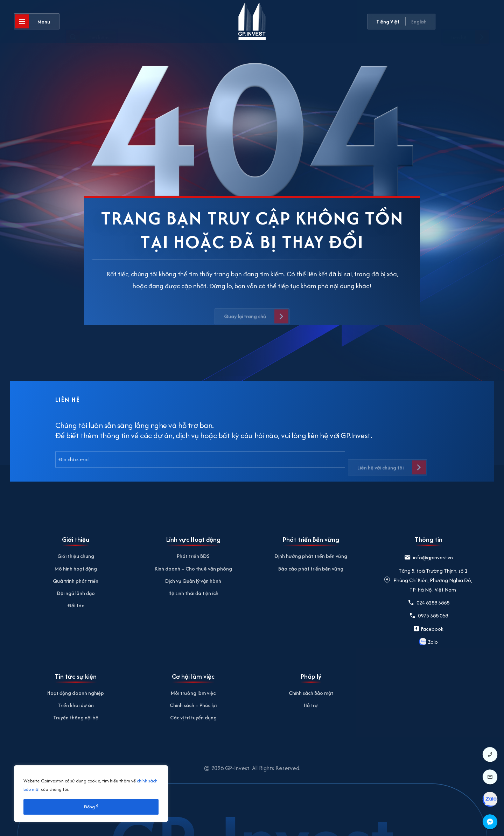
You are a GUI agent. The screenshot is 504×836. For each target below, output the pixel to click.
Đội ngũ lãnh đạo (76, 593)
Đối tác (76, 605)
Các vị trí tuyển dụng (193, 717)
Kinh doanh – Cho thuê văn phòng (193, 569)
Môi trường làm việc (193, 693)
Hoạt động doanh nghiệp (76, 693)
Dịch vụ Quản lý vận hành (193, 581)
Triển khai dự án (76, 705)
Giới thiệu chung (76, 556)
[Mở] (37, 22)
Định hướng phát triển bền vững (311, 556)
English (419, 22)
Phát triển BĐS (193, 556)
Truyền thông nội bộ (76, 717)
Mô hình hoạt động (76, 569)
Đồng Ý (91, 807)
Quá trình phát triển (76, 581)
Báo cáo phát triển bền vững (311, 569)
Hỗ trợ (311, 705)
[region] (91, 794)
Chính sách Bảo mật (311, 693)
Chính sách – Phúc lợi (193, 705)
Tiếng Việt (388, 22)
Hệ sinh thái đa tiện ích (193, 593)
